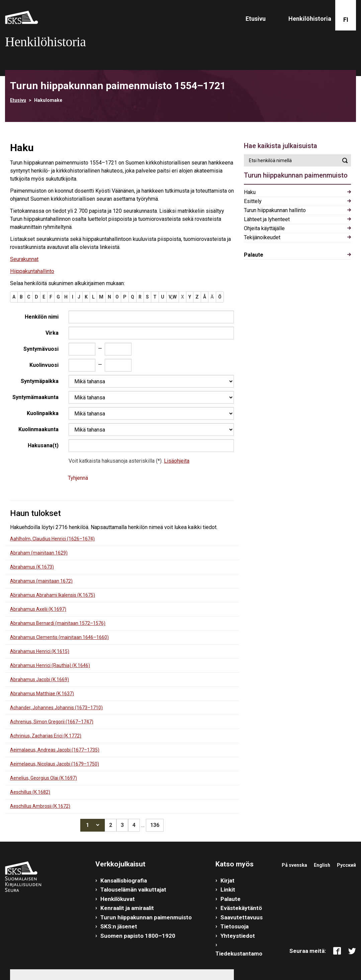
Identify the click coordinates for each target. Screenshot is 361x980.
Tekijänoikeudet (262, 237)
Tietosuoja (235, 926)
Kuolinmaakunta (38, 429)
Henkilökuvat (118, 899)
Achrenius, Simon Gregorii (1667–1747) (52, 722)
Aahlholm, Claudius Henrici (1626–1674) (52, 539)
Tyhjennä (78, 478)
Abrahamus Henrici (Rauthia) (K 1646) (50, 665)
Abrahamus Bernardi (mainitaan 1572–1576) (58, 623)
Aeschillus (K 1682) (30, 792)
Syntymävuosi (41, 349)
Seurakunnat (24, 259)
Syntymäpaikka (40, 381)
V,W (173, 297)
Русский (346, 865)
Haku (250, 192)
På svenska (294, 865)
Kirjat (228, 880)
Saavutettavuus (242, 917)
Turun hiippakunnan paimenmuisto (146, 917)
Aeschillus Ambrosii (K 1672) (40, 806)
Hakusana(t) (43, 445)
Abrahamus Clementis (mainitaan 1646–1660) (59, 637)
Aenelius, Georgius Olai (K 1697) (43, 778)
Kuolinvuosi (44, 365)
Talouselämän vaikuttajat (133, 890)
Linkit (228, 890)
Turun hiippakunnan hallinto (275, 210)
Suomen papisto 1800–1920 (138, 936)
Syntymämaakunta (35, 397)
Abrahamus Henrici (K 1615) (40, 651)
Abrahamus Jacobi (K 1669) (39, 679)
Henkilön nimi (42, 317)
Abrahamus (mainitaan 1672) (41, 581)
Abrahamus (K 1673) (32, 567)
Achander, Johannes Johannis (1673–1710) (56, 708)
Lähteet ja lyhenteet (267, 219)
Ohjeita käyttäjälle (264, 228)
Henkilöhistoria (310, 19)
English (322, 865)
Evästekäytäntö (241, 908)
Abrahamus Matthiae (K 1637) (42, 694)
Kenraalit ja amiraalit (127, 908)
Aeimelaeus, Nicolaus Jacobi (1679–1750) (55, 764)
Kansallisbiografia (124, 880)
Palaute (254, 255)
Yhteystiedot (238, 936)
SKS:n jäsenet (119, 926)
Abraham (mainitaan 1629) (39, 553)
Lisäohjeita (177, 461)
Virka (52, 333)
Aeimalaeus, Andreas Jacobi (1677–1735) (55, 750)
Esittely (253, 201)
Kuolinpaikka (43, 413)
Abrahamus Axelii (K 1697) (38, 609)
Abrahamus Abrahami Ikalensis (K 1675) (53, 595)
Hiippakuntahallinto (32, 271)
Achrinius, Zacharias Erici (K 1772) (46, 736)
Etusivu (256, 19)
